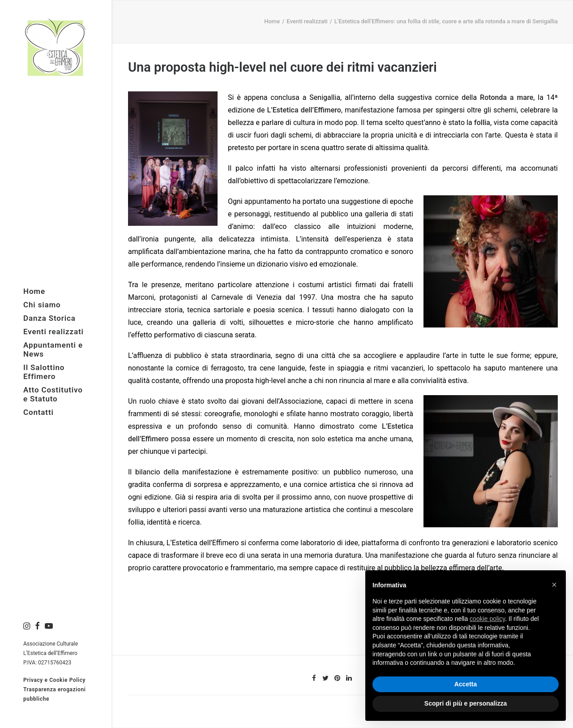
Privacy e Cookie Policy (54, 680)
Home (272, 21)
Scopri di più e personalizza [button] (466, 703)
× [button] (554, 585)
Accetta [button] (466, 684)
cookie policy (487, 619)
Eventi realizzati (307, 21)
